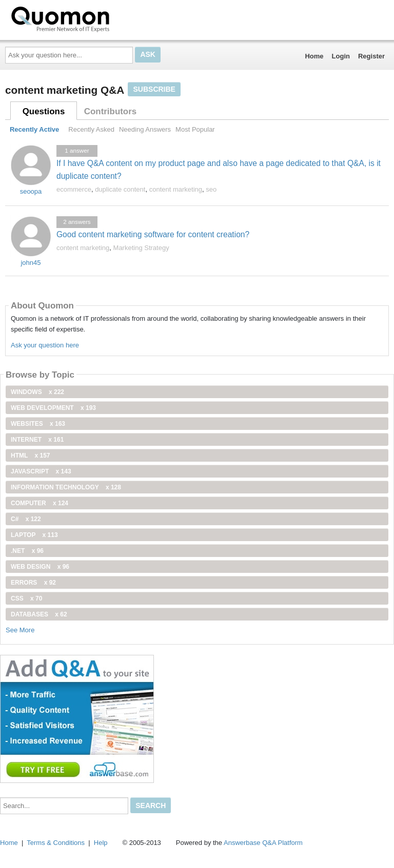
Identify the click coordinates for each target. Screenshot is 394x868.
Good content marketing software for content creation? (153, 234)
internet (37, 440)
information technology (66, 487)
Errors (33, 583)
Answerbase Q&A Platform (263, 843)
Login (341, 56)
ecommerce (74, 189)
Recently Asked (91, 129)
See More (20, 630)
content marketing (176, 189)
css (26, 598)
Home (314, 56)
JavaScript (41, 471)
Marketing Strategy (141, 248)
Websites (38, 424)
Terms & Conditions (56, 843)
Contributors (110, 111)
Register (371, 56)
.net (27, 551)
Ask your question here (45, 345)
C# (26, 519)
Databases (39, 614)
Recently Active (34, 129)
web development (53, 408)
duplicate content (120, 189)
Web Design (40, 567)
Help (101, 843)
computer (40, 503)
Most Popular (195, 129)
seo (211, 189)
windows (37, 392)
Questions (44, 111)
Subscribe (154, 89)
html (30, 456)
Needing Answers (145, 129)
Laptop (34, 535)
